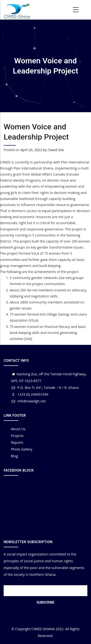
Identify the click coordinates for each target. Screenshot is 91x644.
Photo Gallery (22, 449)
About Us (18, 429)
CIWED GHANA (43, 629)
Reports (17, 442)
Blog (14, 456)
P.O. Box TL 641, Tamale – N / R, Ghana (45, 388)
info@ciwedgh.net (28, 401)
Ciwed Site (56, 150)
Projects (17, 436)
